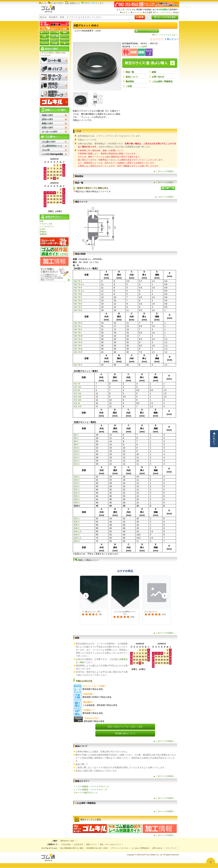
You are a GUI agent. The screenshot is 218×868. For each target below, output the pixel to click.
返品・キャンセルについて (110, 844)
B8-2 (76, 445)
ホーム (43, 3)
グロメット (104, 786)
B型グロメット (91, 793)
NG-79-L (78, 333)
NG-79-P (78, 346)
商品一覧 (130, 72)
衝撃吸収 (43, 234)
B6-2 (76, 438)
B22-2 (77, 493)
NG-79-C (78, 297)
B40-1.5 (78, 531)
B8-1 (76, 441)
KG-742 (78, 387)
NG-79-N (78, 339)
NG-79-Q (78, 349)
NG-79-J (78, 326)
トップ (77, 786)
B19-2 (77, 486)
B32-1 (77, 518)
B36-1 (77, 525)
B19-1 (77, 483)
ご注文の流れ (66, 844)
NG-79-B (78, 294)
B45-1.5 (78, 538)
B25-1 (77, 496)
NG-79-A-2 (79, 291)
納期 (154, 72)
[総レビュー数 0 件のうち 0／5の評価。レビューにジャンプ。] (164, 39)
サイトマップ (171, 848)
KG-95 (77, 390)
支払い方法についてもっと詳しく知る (125, 727)
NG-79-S (78, 365)
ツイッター (97, 3)
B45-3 (77, 541)
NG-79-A (78, 288)
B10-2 (77, 451)
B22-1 (77, 490)
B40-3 (77, 535)
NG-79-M (78, 336)
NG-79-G (78, 310)
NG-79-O (78, 342)
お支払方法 (79, 844)
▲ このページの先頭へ (164, 171)
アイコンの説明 (140, 47)
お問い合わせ (158, 77)
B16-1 (77, 477)
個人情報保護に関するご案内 (72, 848)
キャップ (103, 790)
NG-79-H (78, 323)
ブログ (85, 3)
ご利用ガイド (73, 3)
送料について (91, 844)
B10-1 (77, 448)
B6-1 (76, 435)
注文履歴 (148, 12)
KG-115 (78, 393)
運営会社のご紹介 (68, 841)
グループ (78, 793)
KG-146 (78, 400)
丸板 (41, 221)
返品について (132, 77)
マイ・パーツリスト (164, 12)
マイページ (137, 12)
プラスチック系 (46, 224)
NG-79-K (78, 329)
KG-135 (78, 397)
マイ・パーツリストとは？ (165, 35)
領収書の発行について (125, 733)
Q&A (177, 12)
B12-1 (77, 454)
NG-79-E (78, 304)
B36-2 (77, 528)
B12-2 (77, 457)
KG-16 (77, 403)
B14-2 (77, 464)
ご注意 (129, 86)
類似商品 (130, 81)
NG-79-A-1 (79, 284)
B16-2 (77, 480)
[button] (86, 596)
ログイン (126, 12)
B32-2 (77, 522)
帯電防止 (43, 232)
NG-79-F (78, 307)
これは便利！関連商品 (162, 81)
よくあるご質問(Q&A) (140, 848)
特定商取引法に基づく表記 (97, 848)
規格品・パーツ (89, 786)
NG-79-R (78, 352)
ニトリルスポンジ (47, 226)
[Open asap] (211, 862)
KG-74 (77, 384)
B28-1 (77, 503)
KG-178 (78, 406)
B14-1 (77, 461)
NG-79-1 (78, 281)
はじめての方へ (56, 3)
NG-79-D (78, 301)
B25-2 (77, 499)
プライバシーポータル (120, 848)
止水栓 (42, 229)
